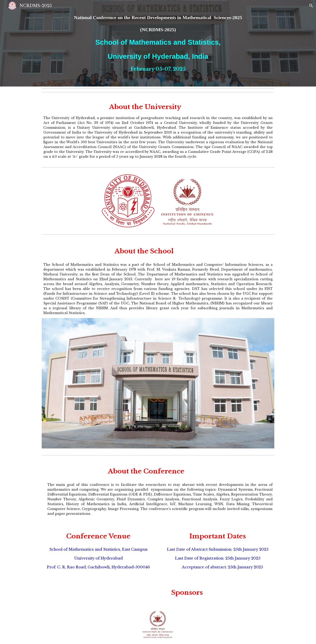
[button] (311, 6)
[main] (158, 43)
